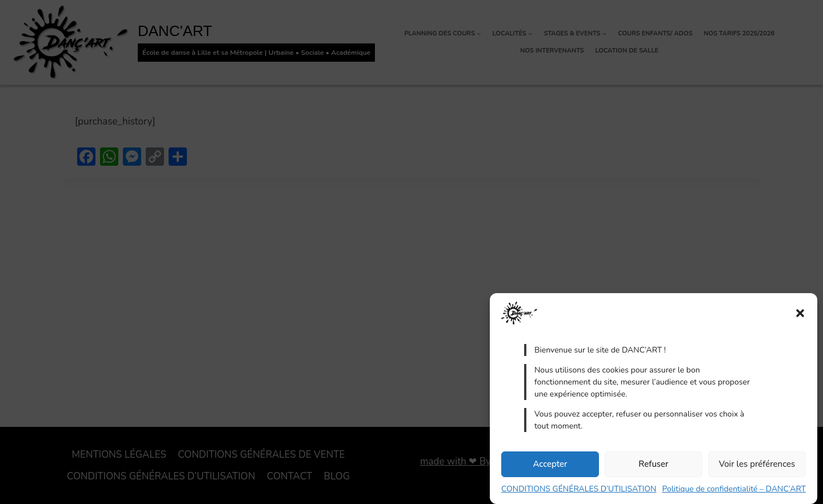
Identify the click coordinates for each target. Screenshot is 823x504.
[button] (800, 313)
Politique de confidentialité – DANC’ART (734, 489)
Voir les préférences (757, 464)
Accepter (550, 464)
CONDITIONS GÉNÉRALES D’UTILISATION (579, 489)
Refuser (653, 464)
